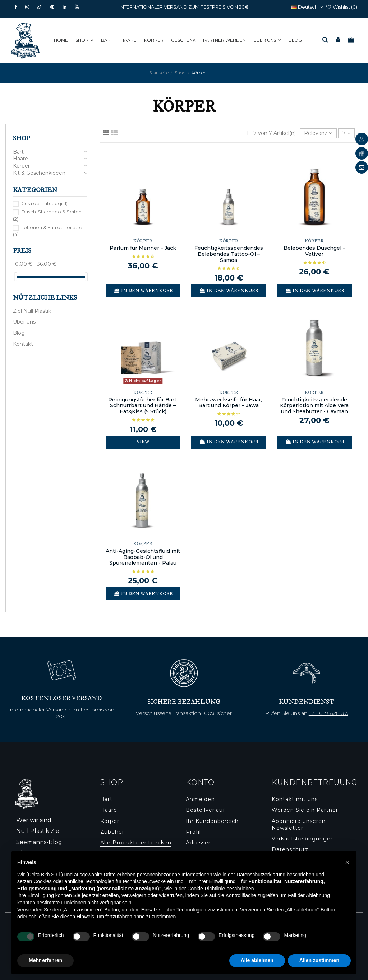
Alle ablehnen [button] (257, 960)
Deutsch (308, 7)
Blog (19, 333)
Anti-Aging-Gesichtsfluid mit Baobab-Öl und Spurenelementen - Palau (143, 557)
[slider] (15, 277)
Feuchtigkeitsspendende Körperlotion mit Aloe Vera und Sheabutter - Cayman (314, 406)
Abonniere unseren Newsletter (299, 825)
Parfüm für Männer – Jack (143, 248)
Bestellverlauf (205, 810)
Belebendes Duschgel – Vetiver (314, 251)
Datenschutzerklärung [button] (261, 875)
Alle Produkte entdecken (136, 843)
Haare (20, 159)
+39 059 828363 (328, 713)
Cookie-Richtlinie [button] (206, 889)
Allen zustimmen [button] (319, 960)
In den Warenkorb (143, 291)
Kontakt (23, 344)
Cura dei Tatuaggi (44, 203)
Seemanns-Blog (39, 842)
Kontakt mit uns (295, 799)
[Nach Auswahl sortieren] (318, 134)
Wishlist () (341, 7)
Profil (193, 832)
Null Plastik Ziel (39, 831)
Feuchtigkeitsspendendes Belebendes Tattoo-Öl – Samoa (229, 254)
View (143, 442)
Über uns (24, 322)
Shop (22, 138)
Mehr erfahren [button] (45, 960)
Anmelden (200, 799)
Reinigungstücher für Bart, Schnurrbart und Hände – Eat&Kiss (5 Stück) (143, 406)
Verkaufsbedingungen (303, 839)
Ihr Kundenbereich (212, 821)
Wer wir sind (34, 820)
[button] (86, 40)
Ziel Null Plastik (32, 311)
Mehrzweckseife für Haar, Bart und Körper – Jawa (229, 403)
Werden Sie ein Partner (305, 810)
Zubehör (112, 832)
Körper (21, 166)
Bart (18, 152)
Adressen (199, 843)
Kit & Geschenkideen (39, 173)
